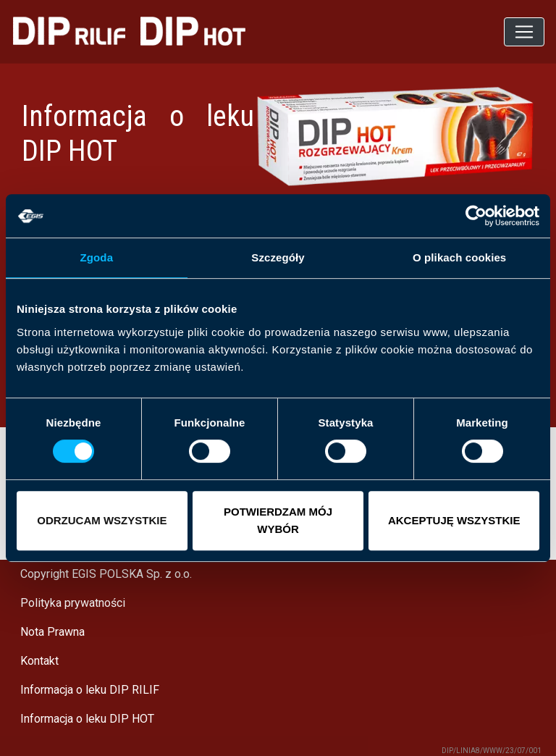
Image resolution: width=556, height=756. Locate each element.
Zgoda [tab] (97, 257)
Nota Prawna (52, 632)
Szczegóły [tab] (278, 257)
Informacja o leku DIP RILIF (90, 690)
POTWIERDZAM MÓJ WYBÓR (278, 520)
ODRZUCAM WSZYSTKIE (102, 520)
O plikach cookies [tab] (459, 257)
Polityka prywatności (73, 603)
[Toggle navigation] (524, 32)
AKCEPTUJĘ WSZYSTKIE (454, 520)
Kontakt (39, 661)
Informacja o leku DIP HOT (87, 719)
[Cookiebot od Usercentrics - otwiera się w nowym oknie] (476, 216)
